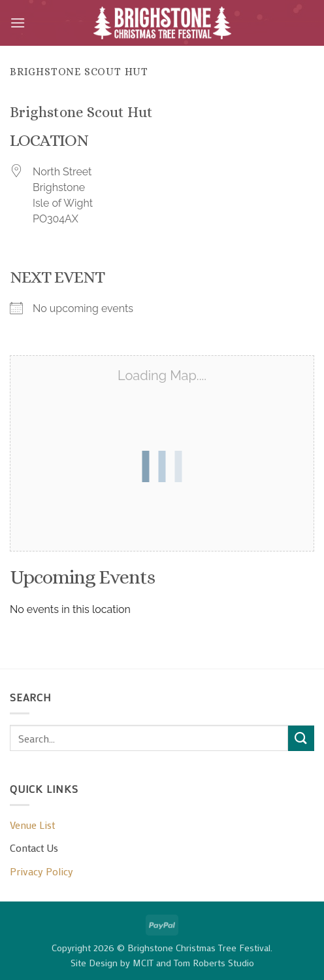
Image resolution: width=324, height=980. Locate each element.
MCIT (143, 963)
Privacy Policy (41, 871)
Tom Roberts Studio (214, 963)
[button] (18, 23)
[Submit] (301, 738)
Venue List (32, 825)
